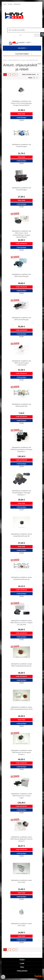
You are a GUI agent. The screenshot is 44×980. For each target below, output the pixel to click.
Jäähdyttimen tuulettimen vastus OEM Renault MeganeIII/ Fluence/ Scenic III (21, 839)
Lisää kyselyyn (21, 118)
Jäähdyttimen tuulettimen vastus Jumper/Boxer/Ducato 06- (21, 535)
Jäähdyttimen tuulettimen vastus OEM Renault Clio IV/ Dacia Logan (21, 796)
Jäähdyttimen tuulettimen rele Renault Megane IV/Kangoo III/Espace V (21, 493)
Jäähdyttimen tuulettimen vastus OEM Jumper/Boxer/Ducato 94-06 (21, 708)
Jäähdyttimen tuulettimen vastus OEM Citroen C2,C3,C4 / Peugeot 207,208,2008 (21, 623)
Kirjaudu (10, 4)
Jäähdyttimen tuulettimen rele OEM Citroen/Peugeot (21, 275)
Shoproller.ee (38, 976)
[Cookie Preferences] (3, 977)
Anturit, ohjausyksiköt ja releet (30, 60)
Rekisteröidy (17, 4)
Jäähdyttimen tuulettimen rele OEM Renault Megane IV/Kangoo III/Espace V (21, 449)
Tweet (39, 64)
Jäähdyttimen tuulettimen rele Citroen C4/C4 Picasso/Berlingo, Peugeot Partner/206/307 (21, 103)
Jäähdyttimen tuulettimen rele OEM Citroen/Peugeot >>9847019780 (21, 363)
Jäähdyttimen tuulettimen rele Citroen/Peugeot (21, 145)
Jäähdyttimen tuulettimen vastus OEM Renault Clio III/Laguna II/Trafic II (21, 752)
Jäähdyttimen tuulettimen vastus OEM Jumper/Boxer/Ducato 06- (21, 665)
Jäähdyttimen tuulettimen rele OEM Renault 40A (21, 405)
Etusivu (5, 60)
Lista (34, 78)
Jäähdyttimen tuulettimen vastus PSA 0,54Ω (21, 881)
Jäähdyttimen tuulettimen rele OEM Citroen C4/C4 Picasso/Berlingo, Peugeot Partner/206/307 (21, 234)
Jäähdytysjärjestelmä (14, 60)
